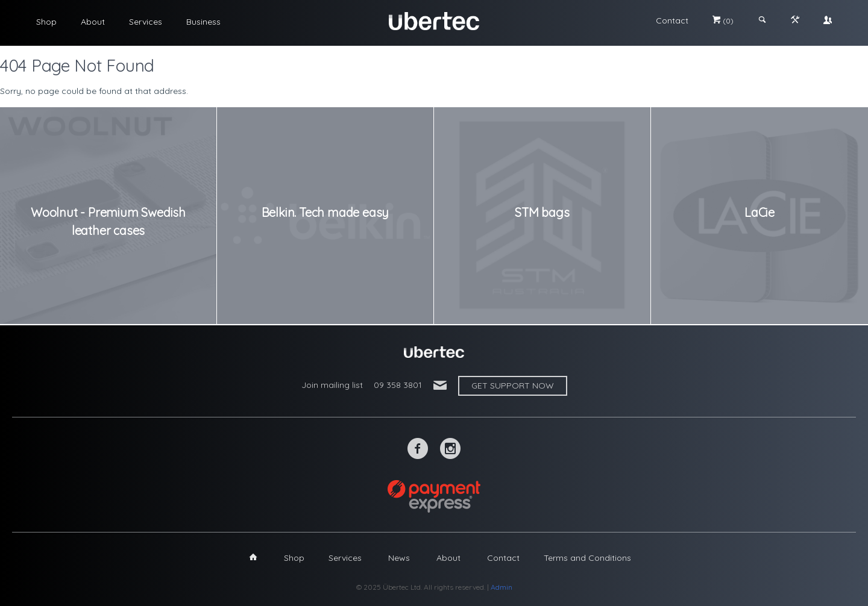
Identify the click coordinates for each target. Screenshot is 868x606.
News (399, 558)
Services (146, 22)
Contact (672, 20)
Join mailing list (332, 385)
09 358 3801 (398, 385)
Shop (46, 22)
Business (203, 22)
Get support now (513, 386)
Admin (502, 587)
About (93, 22)
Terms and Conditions (587, 558)
